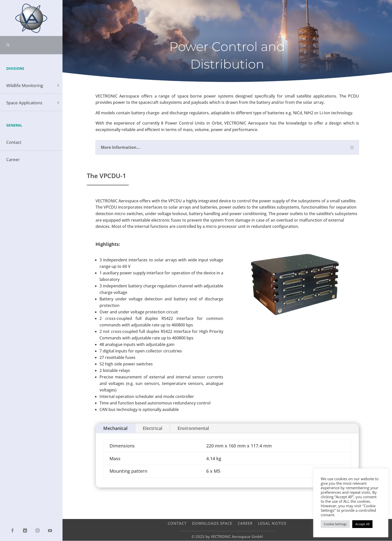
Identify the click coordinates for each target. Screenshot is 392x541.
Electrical (152, 428)
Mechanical (115, 428)
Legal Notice (272, 523)
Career (245, 523)
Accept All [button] (362, 524)
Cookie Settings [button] (335, 524)
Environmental (193, 428)
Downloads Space (212, 523)
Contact (177, 523)
